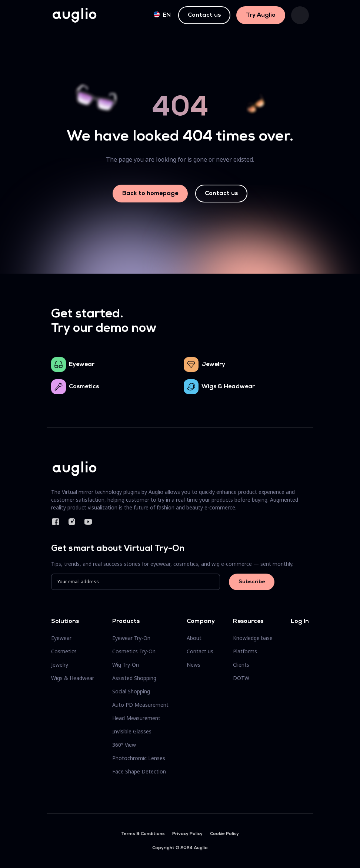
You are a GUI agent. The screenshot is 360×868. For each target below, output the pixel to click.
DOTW (241, 678)
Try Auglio (261, 15)
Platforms (245, 651)
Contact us (204, 15)
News (194, 665)
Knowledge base (253, 638)
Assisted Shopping (134, 678)
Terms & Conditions (143, 834)
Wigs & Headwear (228, 387)
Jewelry (213, 364)
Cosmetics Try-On (134, 651)
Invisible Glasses (132, 731)
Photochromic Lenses (139, 758)
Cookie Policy (224, 834)
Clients (241, 665)
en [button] (162, 15)
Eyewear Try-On (131, 638)
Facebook (56, 522)
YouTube (88, 522)
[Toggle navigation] (300, 15)
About (194, 638)
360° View (124, 745)
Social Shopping (131, 691)
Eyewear (82, 364)
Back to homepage (150, 194)
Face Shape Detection (139, 771)
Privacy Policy (187, 834)
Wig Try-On (126, 665)
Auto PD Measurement (140, 705)
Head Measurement (136, 718)
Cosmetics (84, 387)
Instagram (72, 522)
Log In (300, 621)
